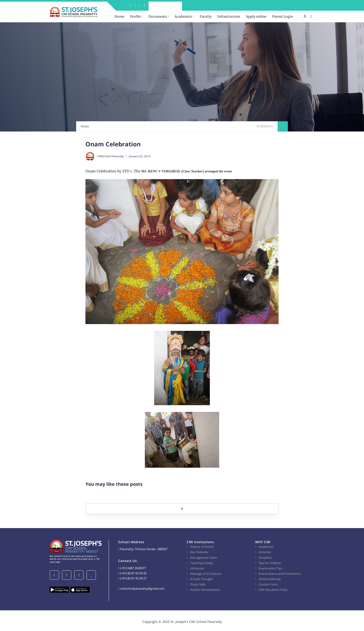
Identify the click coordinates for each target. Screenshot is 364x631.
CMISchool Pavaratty (110, 156)
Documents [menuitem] (158, 16)
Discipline (265, 558)
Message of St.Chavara (206, 574)
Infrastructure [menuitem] (229, 16)
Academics (266, 547)
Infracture (197, 568)
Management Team (204, 558)
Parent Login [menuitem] (283, 16)
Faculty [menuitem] (206, 16)
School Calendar (270, 579)
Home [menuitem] (119, 16)
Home (85, 126)
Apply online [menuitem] (256, 16)
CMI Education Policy (273, 590)
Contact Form (268, 584)
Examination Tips (270, 568)
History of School (202, 547)
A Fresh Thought (201, 579)
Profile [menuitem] (135, 16)
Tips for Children (270, 563)
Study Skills (198, 584)
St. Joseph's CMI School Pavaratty (196, 622)
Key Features (199, 552)
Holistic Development (205, 590)
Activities (265, 552)
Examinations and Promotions (280, 574)
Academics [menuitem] (183, 16)
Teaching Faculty (202, 563)
